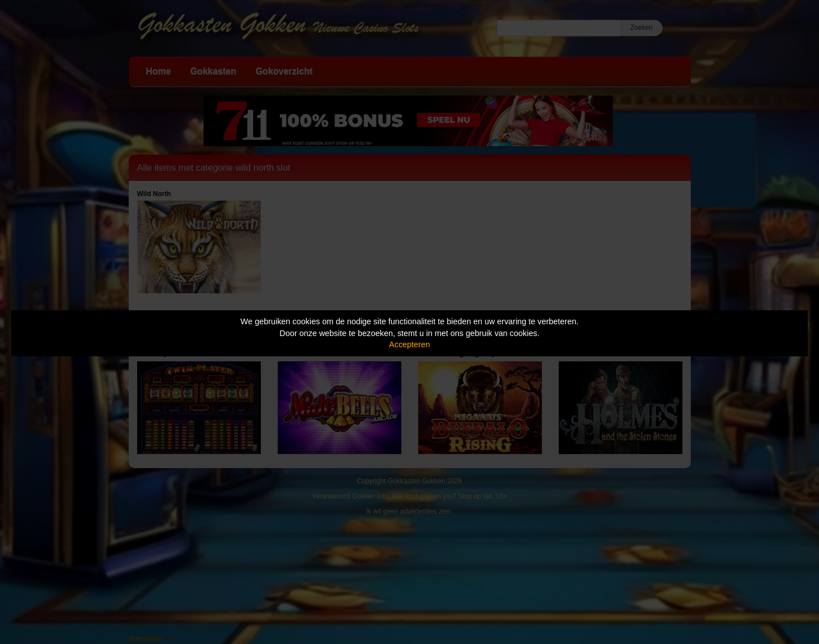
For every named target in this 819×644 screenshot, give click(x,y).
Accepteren (409, 344)
